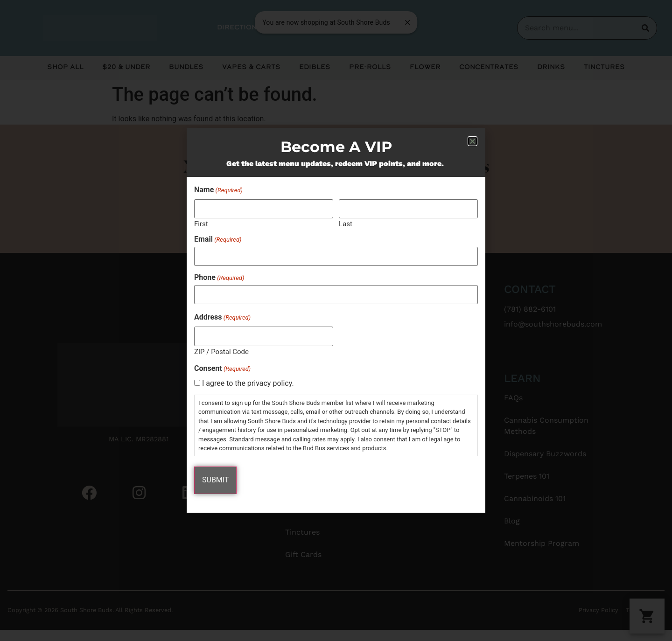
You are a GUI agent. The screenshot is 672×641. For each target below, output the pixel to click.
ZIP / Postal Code (221, 351)
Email (218, 240)
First (201, 224)
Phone (219, 278)
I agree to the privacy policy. (248, 383)
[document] (336, 320)
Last (346, 224)
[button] (472, 142)
